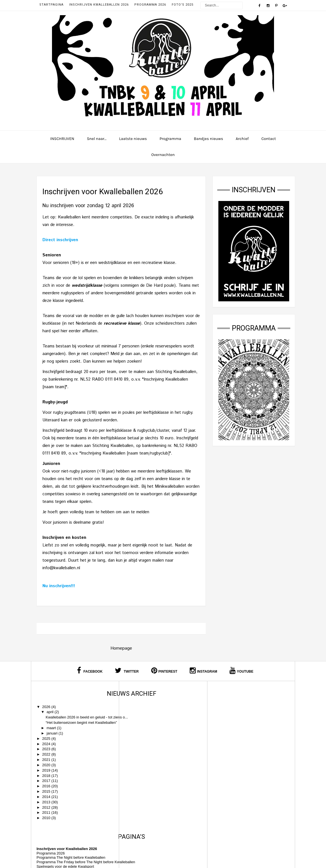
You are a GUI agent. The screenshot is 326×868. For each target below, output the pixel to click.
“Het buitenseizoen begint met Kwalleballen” (70, 729)
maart (52, 737)
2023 (47, 758)
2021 (47, 768)
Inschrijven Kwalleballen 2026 (99, 5)
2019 (47, 779)
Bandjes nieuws (209, 139)
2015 (47, 800)
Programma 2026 (150, 5)
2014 (47, 805)
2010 (47, 827)
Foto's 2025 (183, 5)
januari (53, 742)
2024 (47, 753)
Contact (269, 139)
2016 (47, 795)
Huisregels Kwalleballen (144, 732)
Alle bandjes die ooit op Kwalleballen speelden (162, 737)
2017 (47, 790)
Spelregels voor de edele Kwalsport (153, 728)
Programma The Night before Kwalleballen (159, 715)
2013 (47, 811)
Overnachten (163, 155)
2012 (47, 816)
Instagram (203, 671)
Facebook (90, 671)
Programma (170, 139)
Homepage (121, 648)
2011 (47, 821)
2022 (47, 763)
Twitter (127, 671)
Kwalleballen (178, 858)
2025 (47, 747)
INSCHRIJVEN (62, 139)
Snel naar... (97, 139)
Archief (242, 139)
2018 (47, 784)
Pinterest (164, 671)
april (51, 712)
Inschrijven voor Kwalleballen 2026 (155, 706)
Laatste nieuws (133, 139)
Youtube (242, 671)
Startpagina (51, 5)
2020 (47, 774)
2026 (47, 707)
